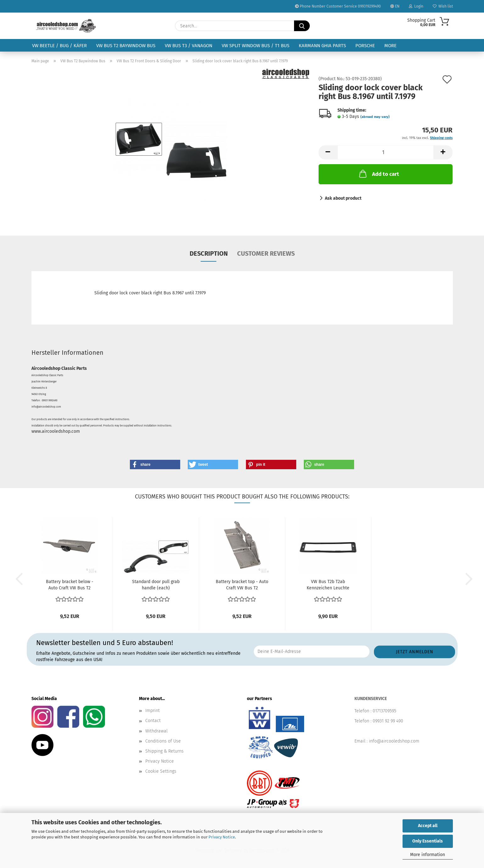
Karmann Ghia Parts (322, 46)
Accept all (428, 826)
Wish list (443, 6)
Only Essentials (428, 841)
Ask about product (343, 198)
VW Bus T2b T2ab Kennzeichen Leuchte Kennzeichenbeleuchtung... (328, 585)
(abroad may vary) (375, 117)
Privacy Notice (222, 837)
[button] (328, 152)
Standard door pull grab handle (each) (156, 585)
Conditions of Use (163, 741)
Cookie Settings (161, 771)
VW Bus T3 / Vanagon (189, 46)
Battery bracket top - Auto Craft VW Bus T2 (242, 585)
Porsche (365, 46)
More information (428, 855)
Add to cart (378, 174)
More (390, 46)
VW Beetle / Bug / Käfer (59, 46)
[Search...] (302, 26)
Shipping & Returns (164, 751)
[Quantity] (386, 152)
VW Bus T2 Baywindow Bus (126, 46)
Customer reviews (266, 253)
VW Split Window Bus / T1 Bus (256, 46)
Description (209, 253)
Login (416, 6)
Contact (153, 721)
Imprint (153, 711)
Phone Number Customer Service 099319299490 (338, 6)
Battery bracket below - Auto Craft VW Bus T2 (70, 585)
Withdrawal (156, 731)
